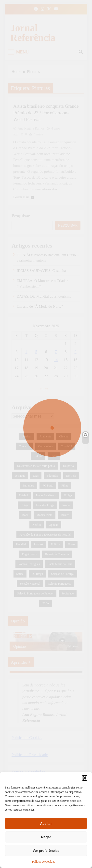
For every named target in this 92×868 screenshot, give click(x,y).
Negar (46, 837)
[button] (85, 778)
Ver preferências (46, 851)
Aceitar (46, 824)
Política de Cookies (44, 862)
